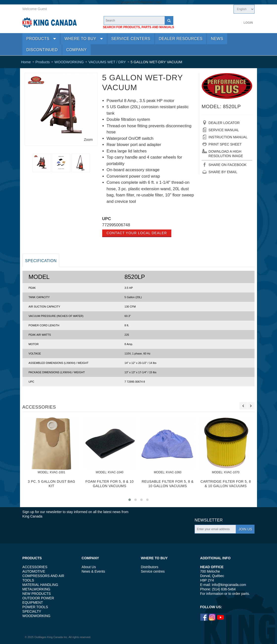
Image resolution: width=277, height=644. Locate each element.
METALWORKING (36, 589)
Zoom (88, 140)
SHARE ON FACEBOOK (228, 165)
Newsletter (209, 520)
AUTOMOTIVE (34, 571)
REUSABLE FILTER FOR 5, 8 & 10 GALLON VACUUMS (168, 484)
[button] (130, 500)
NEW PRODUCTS (37, 594)
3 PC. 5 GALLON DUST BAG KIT (51, 484)
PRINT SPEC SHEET (225, 144)
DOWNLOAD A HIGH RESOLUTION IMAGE (226, 154)
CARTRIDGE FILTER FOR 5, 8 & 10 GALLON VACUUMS (226, 484)
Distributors (150, 567)
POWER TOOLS (35, 607)
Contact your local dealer (137, 233)
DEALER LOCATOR (224, 123)
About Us (89, 567)
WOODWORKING (37, 616)
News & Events (93, 571)
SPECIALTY (32, 611)
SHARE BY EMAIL (223, 172)
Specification (41, 261)
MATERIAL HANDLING (40, 585)
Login (248, 23)
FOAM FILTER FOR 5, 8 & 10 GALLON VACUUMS (109, 484)
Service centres (153, 571)
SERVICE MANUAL (224, 130)
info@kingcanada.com (229, 585)
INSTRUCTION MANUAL (228, 137)
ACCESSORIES (35, 567)
